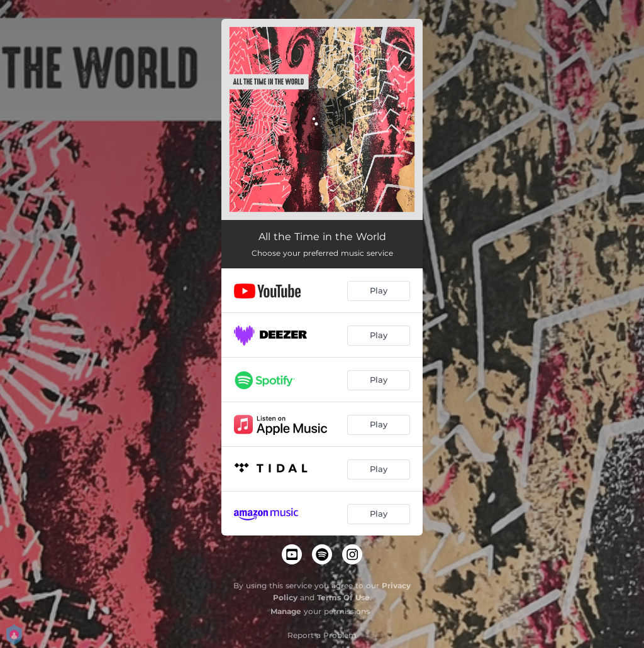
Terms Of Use (343, 597)
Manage (286, 611)
